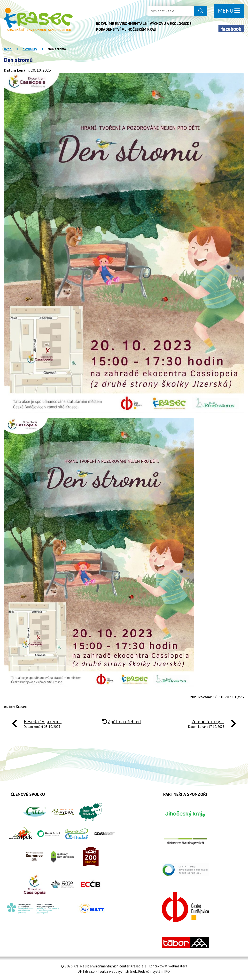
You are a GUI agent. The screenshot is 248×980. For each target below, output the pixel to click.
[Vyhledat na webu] (167, 11)
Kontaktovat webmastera (168, 966)
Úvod (8, 49)
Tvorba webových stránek (117, 971)
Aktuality (30, 49)
